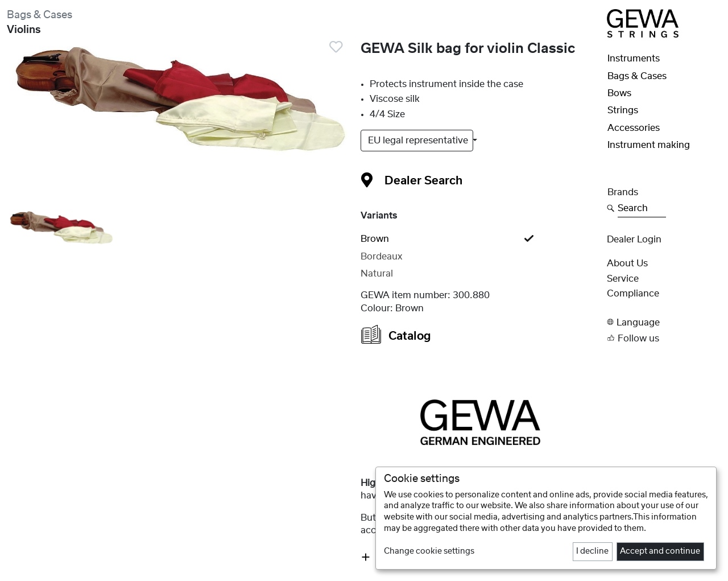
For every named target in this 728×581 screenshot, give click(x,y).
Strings (623, 110)
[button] (664, 322)
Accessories (634, 128)
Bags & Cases (40, 15)
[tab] (480, 239)
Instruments (634, 59)
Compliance (633, 294)
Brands (623, 192)
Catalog (396, 334)
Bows (619, 93)
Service (623, 279)
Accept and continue (660, 551)
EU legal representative (419, 141)
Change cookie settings (429, 551)
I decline (592, 551)
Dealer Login (634, 240)
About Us (627, 263)
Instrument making (649, 145)
